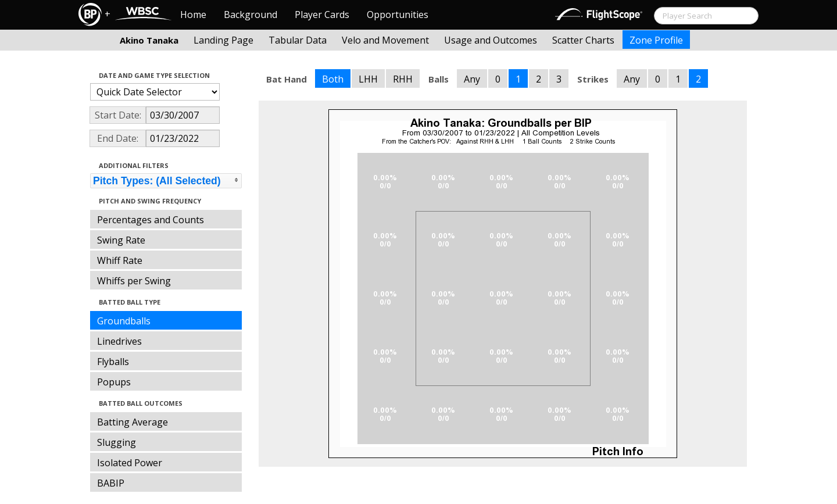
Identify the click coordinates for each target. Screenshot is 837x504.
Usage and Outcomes (491, 40)
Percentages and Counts (151, 220)
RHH (403, 79)
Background (251, 15)
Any (472, 79)
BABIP (111, 483)
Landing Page (223, 40)
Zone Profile (656, 40)
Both (333, 79)
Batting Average (133, 422)
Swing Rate (121, 240)
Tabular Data (298, 40)
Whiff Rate (120, 260)
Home (193, 15)
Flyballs (113, 362)
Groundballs (124, 321)
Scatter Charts (583, 40)
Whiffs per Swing (134, 281)
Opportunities (398, 15)
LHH (368, 79)
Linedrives (119, 341)
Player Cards (322, 15)
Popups (114, 382)
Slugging (117, 442)
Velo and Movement (385, 40)
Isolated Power (130, 463)
